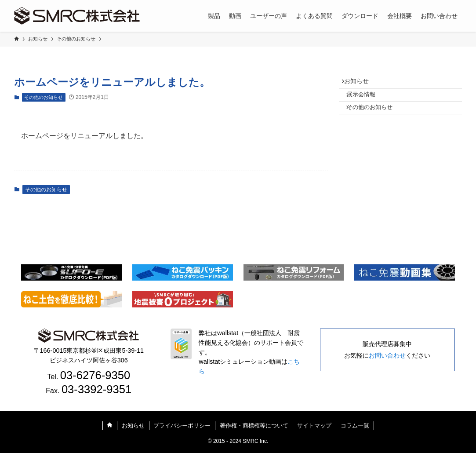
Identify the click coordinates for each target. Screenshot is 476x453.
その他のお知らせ (44, 97)
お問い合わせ (387, 355)
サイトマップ (314, 426)
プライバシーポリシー (182, 426)
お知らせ (360, 83)
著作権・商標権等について (254, 426)
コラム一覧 (355, 426)
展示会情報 (367, 101)
